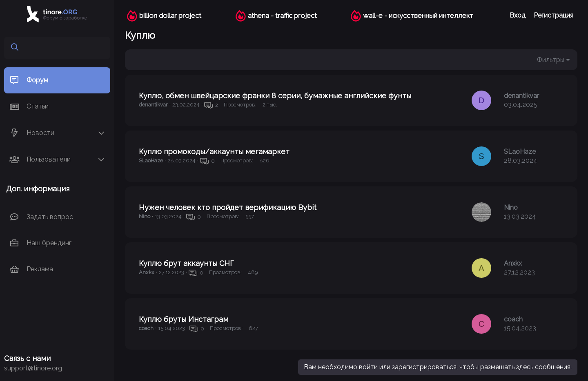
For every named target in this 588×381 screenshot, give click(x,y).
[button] (101, 133)
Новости (40, 133)
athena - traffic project (282, 16)
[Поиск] (64, 48)
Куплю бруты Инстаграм (184, 319)
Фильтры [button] (551, 60)
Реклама (40, 269)
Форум (37, 80)
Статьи (38, 106)
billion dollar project (170, 16)
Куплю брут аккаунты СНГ (186, 263)
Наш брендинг (49, 243)
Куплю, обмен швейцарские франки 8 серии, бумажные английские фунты (275, 96)
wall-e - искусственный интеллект (418, 16)
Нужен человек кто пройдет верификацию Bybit (228, 207)
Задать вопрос (50, 217)
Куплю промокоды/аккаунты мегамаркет (214, 152)
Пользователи (49, 159)
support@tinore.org (33, 368)
